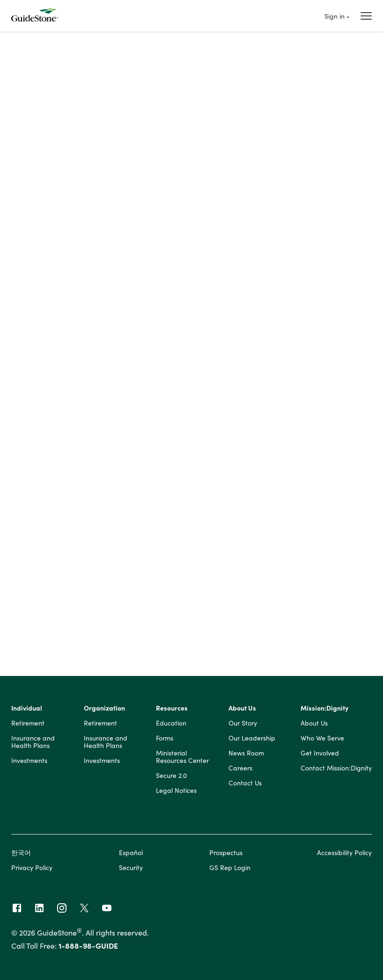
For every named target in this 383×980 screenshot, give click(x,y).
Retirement (28, 726)
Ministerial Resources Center (182, 759)
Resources (172, 711)
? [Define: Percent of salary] (111, 602)
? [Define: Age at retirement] (111, 397)
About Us (242, 711)
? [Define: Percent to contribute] (111, 355)
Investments (29, 763)
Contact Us (245, 785)
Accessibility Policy (344, 855)
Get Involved (320, 755)
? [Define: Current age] (111, 376)
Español (131, 855)
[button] (191, 297)
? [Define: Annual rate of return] (111, 443)
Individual (27, 711)
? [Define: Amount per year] (111, 623)
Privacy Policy (32, 870)
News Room (246, 755)
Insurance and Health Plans (33, 744)
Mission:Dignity (324, 711)
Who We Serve (322, 740)
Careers (240, 770)
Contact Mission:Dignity (336, 770)
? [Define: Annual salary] (111, 334)
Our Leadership (252, 740)
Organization (104, 711)
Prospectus (226, 855)
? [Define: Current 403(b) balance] (111, 418)
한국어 (21, 855)
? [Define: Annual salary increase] (111, 464)
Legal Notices (176, 793)
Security (131, 870)
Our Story (243, 726)
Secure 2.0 (171, 778)
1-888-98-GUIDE (88, 948)
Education (171, 726)
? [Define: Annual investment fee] (111, 489)
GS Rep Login (230, 870)
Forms (165, 740)
